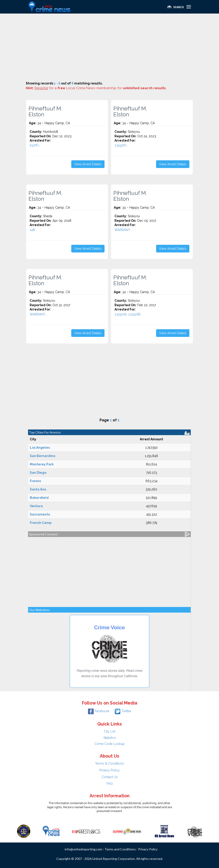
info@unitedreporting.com (83, 849)
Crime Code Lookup (110, 744)
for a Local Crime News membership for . (101, 88)
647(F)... (35, 145)
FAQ (110, 784)
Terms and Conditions (120, 849)
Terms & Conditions (109, 763)
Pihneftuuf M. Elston (45, 112)
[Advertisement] (109, 47)
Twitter (123, 711)
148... (33, 230)
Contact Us (110, 777)
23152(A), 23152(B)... (129, 314)
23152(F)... (121, 145)
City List (110, 731)
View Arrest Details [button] (88, 164)
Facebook (99, 711)
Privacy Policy (109, 770)
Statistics (110, 738)
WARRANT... (123, 230)
